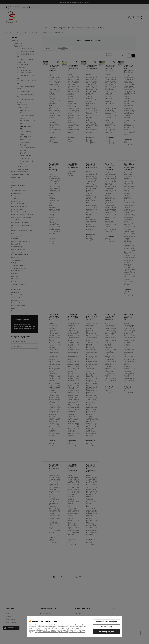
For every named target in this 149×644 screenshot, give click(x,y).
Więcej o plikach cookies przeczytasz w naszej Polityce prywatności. (60, 632)
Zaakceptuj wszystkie (106, 632)
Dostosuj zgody (106, 627)
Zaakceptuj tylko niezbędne (106, 622)
